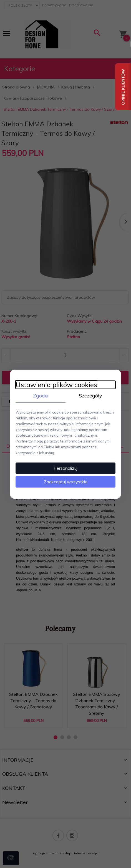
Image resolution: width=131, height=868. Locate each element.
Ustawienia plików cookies (56, 384)
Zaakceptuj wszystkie (66, 482)
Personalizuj (65, 468)
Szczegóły (90, 395)
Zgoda (41, 395)
